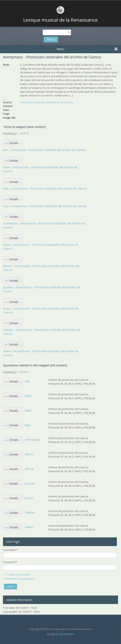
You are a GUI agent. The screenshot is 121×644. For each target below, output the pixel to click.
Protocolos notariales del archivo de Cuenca (47, 102)
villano (29, 527)
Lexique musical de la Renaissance (60, 20)
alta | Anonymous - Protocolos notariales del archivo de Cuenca (44, 150)
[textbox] (57, 32)
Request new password (20, 579)
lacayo (29, 498)
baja (28, 425)
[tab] (13, 143)
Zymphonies (67, 634)
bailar (28, 396)
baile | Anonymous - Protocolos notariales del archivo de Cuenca (45, 188)
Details (14, 143)
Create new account (18, 574)
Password (10, 562)
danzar (29, 469)
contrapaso (32, 439)
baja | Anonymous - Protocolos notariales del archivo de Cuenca (45, 206)
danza (29, 454)
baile (28, 410)
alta (27, 381)
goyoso (30, 483)
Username (10, 550)
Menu (60, 49)
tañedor (30, 512)
